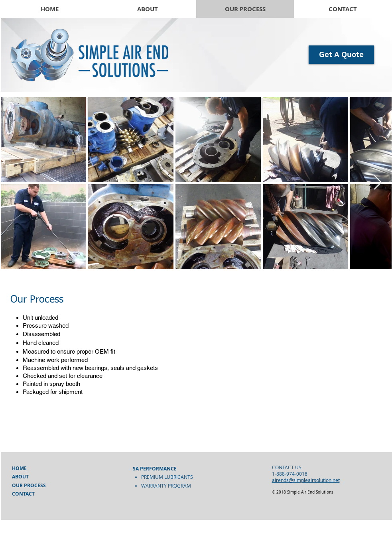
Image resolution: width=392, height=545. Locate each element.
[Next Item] (378, 183)
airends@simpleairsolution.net (306, 480)
